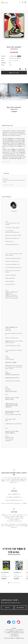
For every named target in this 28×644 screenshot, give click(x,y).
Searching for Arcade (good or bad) (18, 572)
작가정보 (19, 56)
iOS (7, 607)
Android (20, 607)
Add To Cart (14, 73)
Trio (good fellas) (5, 572)
